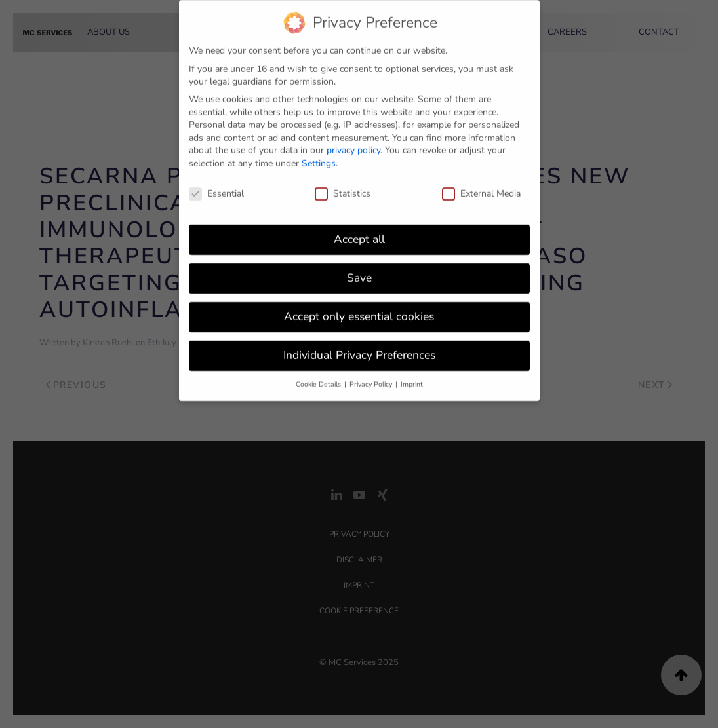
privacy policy (353, 144)
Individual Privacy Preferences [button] (359, 349)
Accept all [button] (359, 233)
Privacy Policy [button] (372, 378)
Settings (319, 157)
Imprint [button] (412, 378)
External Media (481, 187)
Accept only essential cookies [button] (359, 310)
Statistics (343, 187)
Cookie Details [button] (319, 378)
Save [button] (359, 271)
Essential (216, 187)
